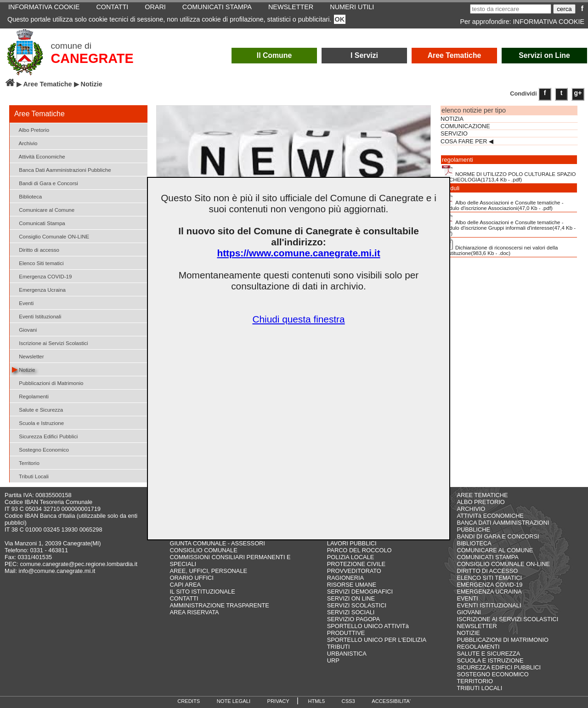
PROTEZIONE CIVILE (356, 564)
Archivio (25, 143)
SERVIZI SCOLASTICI (357, 605)
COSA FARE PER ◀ (467, 142)
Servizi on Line (544, 55)
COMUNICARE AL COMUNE (495, 550)
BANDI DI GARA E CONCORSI (498, 536)
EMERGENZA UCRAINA (489, 592)
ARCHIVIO (471, 509)
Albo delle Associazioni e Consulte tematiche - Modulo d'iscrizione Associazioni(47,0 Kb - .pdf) (503, 202)
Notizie (23, 369)
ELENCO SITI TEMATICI (489, 578)
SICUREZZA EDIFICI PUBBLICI (499, 667)
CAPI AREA (186, 585)
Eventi (23, 303)
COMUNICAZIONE (465, 126)
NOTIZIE (468, 633)
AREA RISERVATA (195, 612)
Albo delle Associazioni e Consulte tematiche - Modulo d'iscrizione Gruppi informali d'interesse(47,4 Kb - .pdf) (509, 225)
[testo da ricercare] (511, 9)
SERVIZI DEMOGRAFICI (360, 592)
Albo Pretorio (31, 129)
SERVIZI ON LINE (351, 598)
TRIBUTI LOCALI (479, 688)
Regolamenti (30, 396)
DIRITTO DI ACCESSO (487, 571)
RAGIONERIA (345, 578)
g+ (578, 93)
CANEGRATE (92, 58)
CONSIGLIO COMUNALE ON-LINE (503, 564)
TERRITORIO (475, 681)
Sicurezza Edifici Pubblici (45, 436)
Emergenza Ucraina (39, 289)
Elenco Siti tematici (38, 263)
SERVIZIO (454, 134)
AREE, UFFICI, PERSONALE (209, 571)
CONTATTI (184, 598)
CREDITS (189, 701)
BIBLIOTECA (474, 543)
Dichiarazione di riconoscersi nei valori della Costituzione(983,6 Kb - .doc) (500, 247)
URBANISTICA (347, 654)
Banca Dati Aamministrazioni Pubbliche (62, 169)
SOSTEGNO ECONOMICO (492, 674)
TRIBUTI (339, 647)
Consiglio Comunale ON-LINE (51, 236)
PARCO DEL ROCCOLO (359, 550)
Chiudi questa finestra (298, 319)
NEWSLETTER (477, 626)
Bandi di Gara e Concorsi (45, 183)
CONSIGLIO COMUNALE (204, 550)
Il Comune (274, 55)
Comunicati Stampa (39, 223)
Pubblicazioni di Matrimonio (48, 382)
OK (340, 19)
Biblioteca (27, 196)
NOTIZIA (452, 119)
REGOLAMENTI (478, 647)
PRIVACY (278, 701)
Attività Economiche (39, 156)
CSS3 (348, 701)
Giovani (24, 329)
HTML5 (316, 701)
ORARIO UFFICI (192, 578)
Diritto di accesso (36, 249)
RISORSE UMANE (352, 585)
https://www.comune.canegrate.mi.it (298, 253)
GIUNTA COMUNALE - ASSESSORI (218, 543)
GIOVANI (469, 612)
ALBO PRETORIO (481, 502)
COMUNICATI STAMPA (487, 557)
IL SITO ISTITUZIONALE (203, 592)
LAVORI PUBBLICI (352, 543)
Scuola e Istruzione (38, 422)
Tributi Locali (30, 476)
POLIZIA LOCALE (351, 557)
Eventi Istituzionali (37, 316)
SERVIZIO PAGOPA (353, 619)
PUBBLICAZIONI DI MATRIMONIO (503, 640)
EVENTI (467, 598)
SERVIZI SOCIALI (351, 612)
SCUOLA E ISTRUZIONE (490, 660)
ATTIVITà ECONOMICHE (490, 516)
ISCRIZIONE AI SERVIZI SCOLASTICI (507, 619)
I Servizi (364, 55)
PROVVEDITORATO (354, 571)
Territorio (26, 462)
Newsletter (28, 356)
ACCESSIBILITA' (391, 701)
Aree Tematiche (455, 55)
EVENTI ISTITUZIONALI (489, 605)
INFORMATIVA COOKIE (549, 22)
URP (333, 660)
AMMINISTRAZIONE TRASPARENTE (220, 605)
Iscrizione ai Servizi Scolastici (50, 343)
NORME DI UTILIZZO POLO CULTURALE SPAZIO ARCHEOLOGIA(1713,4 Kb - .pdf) (509, 174)
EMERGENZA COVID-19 (489, 585)
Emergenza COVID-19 (42, 276)
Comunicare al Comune (43, 209)
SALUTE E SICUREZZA (488, 654)
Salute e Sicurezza (37, 409)
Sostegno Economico (40, 449)
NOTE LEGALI (234, 701)
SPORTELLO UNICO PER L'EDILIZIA (377, 640)
